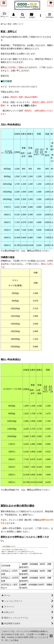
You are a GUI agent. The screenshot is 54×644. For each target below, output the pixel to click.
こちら (15, 640)
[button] (4, 4)
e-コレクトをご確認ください (24, 105)
